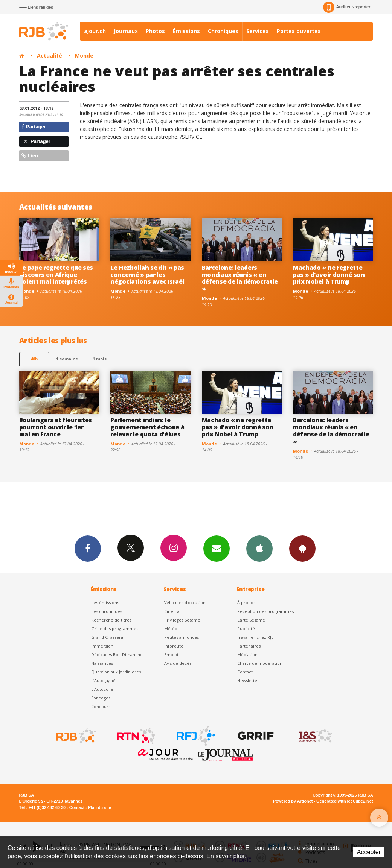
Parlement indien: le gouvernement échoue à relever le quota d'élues (147, 427)
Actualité (50, 55)
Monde (84, 55)
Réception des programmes (265, 611)
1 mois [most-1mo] (100, 359)
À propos (246, 603)
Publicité (246, 629)
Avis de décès (178, 663)
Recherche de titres (111, 620)
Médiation (247, 654)
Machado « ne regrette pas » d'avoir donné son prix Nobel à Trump (329, 275)
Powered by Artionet (293, 801)
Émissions (186, 31)
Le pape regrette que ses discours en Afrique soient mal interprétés (56, 275)
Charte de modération (260, 663)
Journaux (126, 31)
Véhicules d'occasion (185, 603)
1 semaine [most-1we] (67, 359)
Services (258, 31)
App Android (302, 548)
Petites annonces (182, 637)
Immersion (102, 646)
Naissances (102, 663)
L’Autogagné (103, 680)
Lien (30, 156)
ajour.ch (95, 31)
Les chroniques (107, 611)
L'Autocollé (102, 689)
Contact (245, 672)
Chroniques (223, 31)
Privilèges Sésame (182, 620)
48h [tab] (34, 359)
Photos (155, 31)
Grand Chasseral (108, 637)
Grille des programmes (115, 629)
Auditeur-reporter (347, 7)
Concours (101, 706)
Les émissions (105, 603)
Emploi (171, 654)
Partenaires (249, 646)
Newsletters (217, 548)
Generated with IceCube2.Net (345, 801)
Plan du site (100, 807)
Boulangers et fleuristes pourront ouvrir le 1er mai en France (56, 427)
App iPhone (259, 548)
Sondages (101, 698)
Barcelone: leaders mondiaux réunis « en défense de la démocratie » (240, 278)
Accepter (369, 852)
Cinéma (172, 611)
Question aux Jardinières (116, 672)
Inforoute (174, 646)
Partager (34, 127)
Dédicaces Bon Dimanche (117, 654)
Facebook (88, 548)
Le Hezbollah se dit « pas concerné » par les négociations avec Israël (147, 275)
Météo (171, 629)
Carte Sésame (251, 620)
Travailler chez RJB (255, 637)
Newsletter (248, 680)
